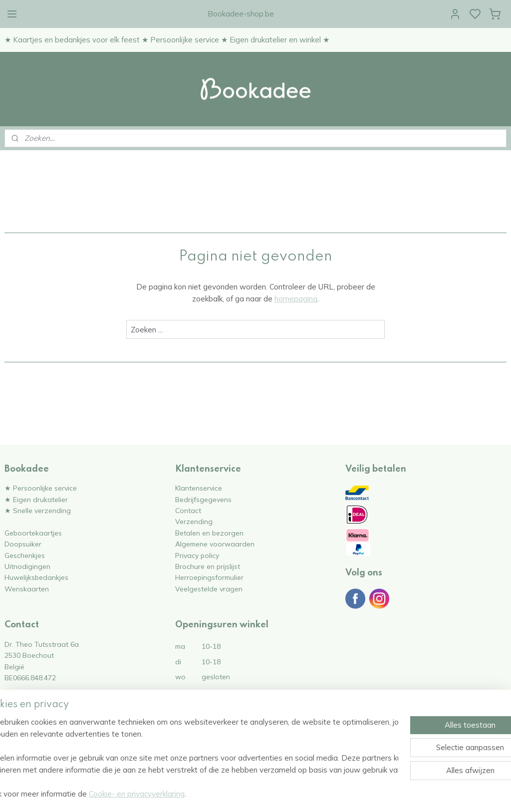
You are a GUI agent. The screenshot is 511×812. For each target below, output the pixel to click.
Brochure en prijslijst (208, 566)
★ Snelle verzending (38, 510)
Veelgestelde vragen (209, 589)
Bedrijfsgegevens (203, 499)
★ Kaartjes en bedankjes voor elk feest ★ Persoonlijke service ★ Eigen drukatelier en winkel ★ (167, 40)
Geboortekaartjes (33, 533)
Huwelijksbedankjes (36, 577)
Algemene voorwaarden (215, 544)
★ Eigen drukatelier (36, 499)
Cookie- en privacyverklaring (168, 794)
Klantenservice (199, 488)
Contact (188, 510)
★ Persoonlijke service (41, 488)
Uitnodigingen (27, 566)
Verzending (194, 521)
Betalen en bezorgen (209, 533)
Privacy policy (197, 555)
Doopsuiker (23, 544)
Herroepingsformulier (209, 577)
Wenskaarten (27, 589)
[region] (190, 758)
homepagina (296, 299)
